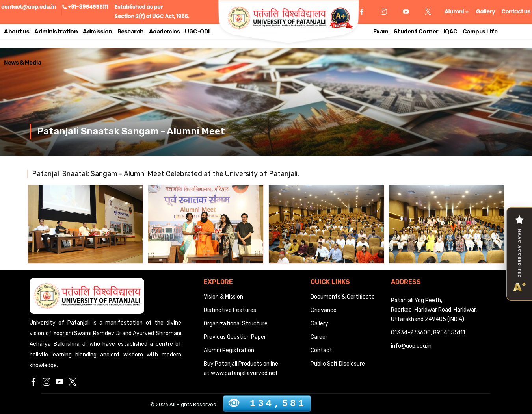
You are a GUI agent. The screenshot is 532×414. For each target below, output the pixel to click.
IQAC (451, 32)
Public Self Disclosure (338, 364)
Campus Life (480, 32)
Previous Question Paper (235, 337)
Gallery (485, 11)
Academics (165, 32)
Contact (321, 350)
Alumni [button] (457, 11)
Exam (381, 32)
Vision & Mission (223, 297)
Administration (56, 32)
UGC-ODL (198, 32)
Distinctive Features (230, 310)
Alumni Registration (229, 350)
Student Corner (416, 32)
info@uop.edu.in (411, 346)
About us (17, 32)
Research (131, 32)
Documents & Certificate (343, 297)
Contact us (516, 11)
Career (319, 337)
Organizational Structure (236, 324)
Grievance (324, 310)
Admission (98, 32)
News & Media (22, 63)
